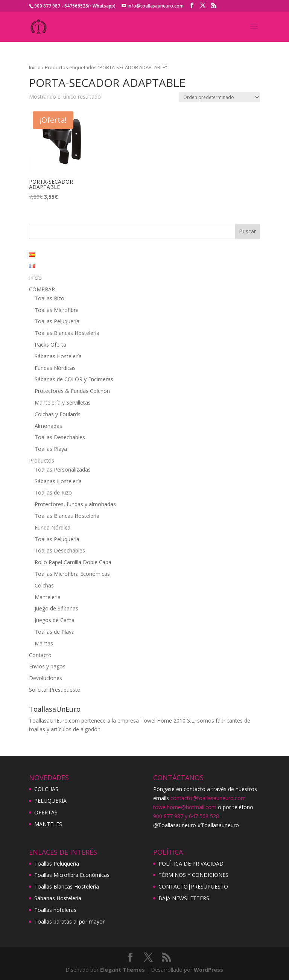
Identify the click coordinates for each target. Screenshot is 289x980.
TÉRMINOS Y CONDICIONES (193, 875)
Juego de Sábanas (56, 608)
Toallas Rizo (49, 298)
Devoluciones (46, 678)
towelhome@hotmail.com (185, 807)
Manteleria (48, 597)
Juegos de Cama (55, 620)
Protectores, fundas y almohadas (75, 504)
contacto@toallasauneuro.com (208, 798)
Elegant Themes (122, 970)
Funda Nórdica (52, 527)
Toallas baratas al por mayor (69, 921)
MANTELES (48, 824)
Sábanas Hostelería (58, 356)
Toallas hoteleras (55, 910)
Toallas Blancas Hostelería (67, 333)
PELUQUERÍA (50, 801)
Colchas (44, 585)
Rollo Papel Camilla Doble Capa (73, 562)
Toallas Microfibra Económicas (72, 574)
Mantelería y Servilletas (63, 402)
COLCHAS (46, 789)
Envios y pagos (47, 666)
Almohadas (48, 426)
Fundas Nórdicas (55, 368)
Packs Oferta (50, 345)
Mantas (44, 643)
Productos (42, 460)
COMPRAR (42, 289)
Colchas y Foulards (58, 414)
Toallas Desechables (60, 437)
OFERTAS (46, 812)
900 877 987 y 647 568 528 (186, 816)
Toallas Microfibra (57, 310)
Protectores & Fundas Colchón (72, 391)
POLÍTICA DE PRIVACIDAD (191, 864)
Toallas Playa (51, 449)
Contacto (40, 655)
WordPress (208, 970)
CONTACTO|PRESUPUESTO (193, 886)
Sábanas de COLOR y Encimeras (74, 379)
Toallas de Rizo (53, 492)
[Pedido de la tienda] (219, 97)
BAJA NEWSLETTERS (184, 898)
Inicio (35, 67)
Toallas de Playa (55, 632)
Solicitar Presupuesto (55, 690)
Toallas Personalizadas (63, 469)
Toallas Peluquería (57, 321)
